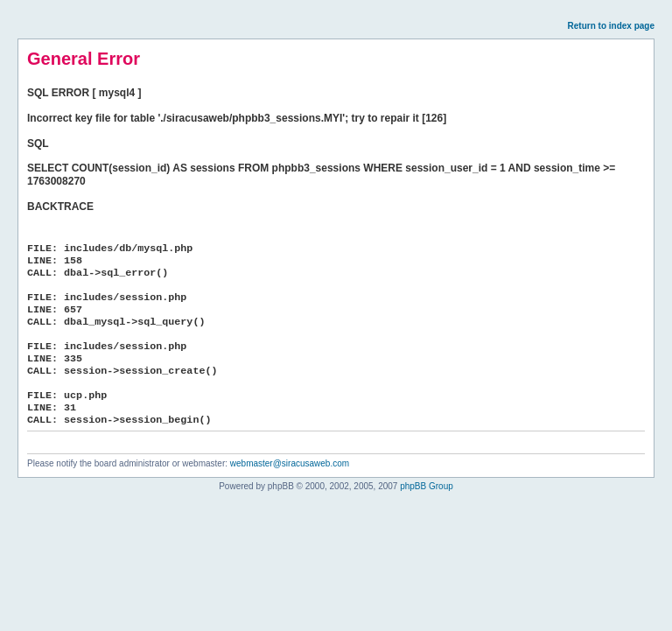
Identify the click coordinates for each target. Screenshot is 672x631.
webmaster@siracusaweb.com (290, 463)
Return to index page (611, 26)
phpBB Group (427, 486)
